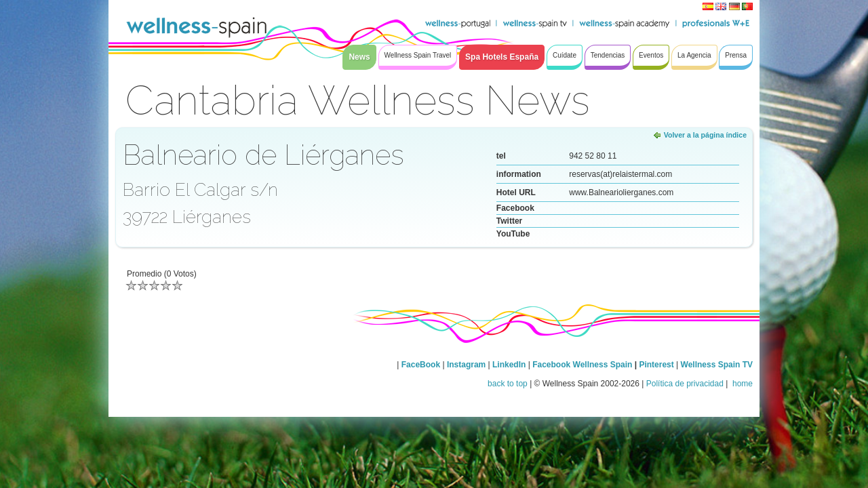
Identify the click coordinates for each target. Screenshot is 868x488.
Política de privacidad (685, 384)
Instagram (466, 365)
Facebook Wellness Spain (582, 365)
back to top (508, 384)
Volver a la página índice (705, 135)
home (742, 384)
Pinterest (657, 365)
